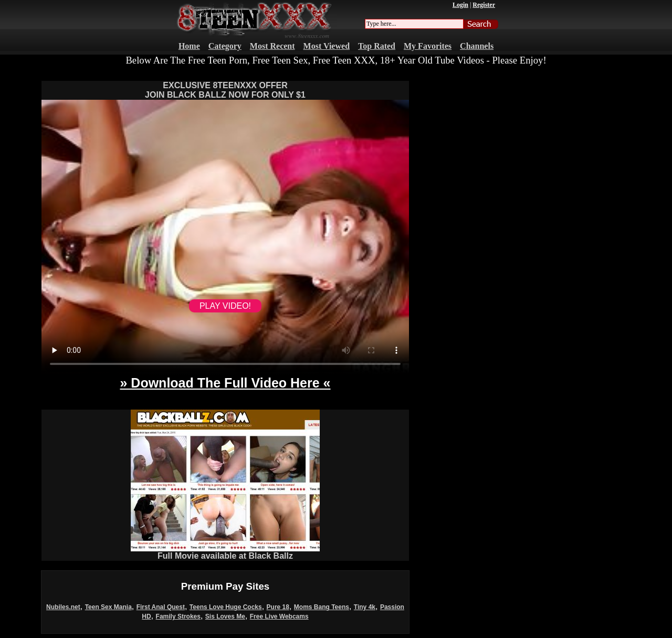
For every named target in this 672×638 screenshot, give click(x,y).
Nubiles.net (63, 607)
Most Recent (272, 46)
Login (460, 5)
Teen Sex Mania (108, 607)
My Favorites (428, 46)
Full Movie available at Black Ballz (225, 552)
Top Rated (377, 46)
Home (189, 46)
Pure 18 (278, 607)
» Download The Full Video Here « (225, 383)
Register (484, 5)
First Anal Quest (161, 607)
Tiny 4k (365, 607)
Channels (477, 46)
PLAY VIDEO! (225, 306)
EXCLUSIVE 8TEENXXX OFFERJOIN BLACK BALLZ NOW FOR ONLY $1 (225, 90)
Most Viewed (327, 46)
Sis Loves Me (225, 616)
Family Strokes (178, 616)
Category (225, 46)
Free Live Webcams (279, 616)
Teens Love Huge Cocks (226, 607)
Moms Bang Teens (322, 607)
